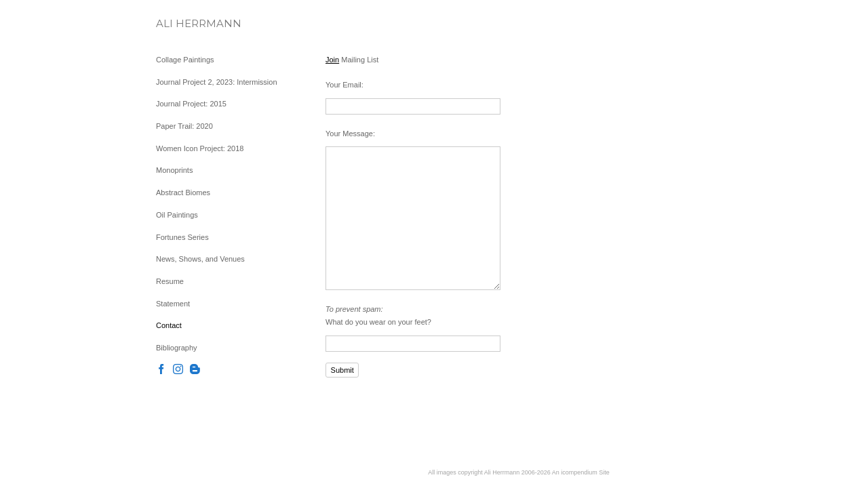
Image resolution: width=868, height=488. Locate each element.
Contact (169, 325)
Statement (173, 304)
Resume (170, 281)
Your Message (349, 134)
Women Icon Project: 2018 (200, 148)
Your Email (343, 85)
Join (332, 60)
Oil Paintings (177, 215)
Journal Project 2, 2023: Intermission (217, 82)
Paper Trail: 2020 (184, 126)
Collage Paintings (185, 60)
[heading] (190, 23)
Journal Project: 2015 (191, 104)
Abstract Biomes (183, 192)
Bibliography (177, 348)
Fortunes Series (182, 237)
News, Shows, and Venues (200, 259)
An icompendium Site (581, 472)
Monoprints (174, 170)
